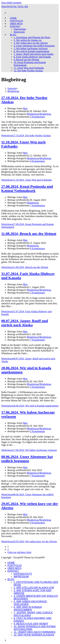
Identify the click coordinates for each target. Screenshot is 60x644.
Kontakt (13, 571)
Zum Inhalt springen (11, 3)
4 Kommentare (38, 161)
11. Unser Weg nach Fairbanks (34, 632)
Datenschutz (23, 574)
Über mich (14, 568)
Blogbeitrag (13, 91)
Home (11, 563)
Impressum (21, 577)
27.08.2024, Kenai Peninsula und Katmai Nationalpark (27, 189)
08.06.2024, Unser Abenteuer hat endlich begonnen (27, 459)
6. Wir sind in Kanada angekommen (28, 608)
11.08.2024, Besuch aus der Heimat (29, 234)
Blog (11, 579)
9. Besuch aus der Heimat (31, 624)
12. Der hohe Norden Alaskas (34, 635)
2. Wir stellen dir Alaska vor (34, 588)
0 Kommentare (38, 523)
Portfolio (15, 566)
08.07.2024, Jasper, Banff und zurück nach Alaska (25, 323)
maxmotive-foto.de (15, 6)
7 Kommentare (38, 205)
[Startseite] (12, 88)
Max (25, 108)
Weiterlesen (26, 136)
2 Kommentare (38, 117)
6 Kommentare (38, 248)
